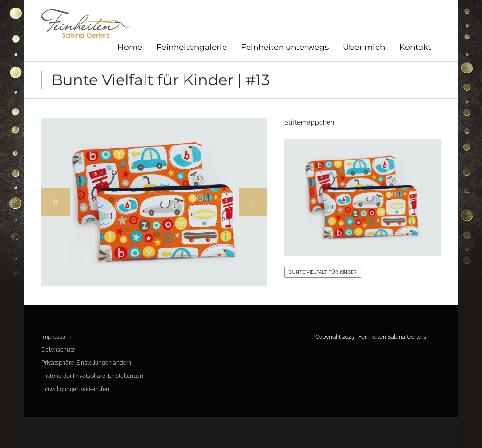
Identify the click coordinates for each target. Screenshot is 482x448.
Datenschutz (58, 350)
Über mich (364, 47)
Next (253, 202)
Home (130, 47)
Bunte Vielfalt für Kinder (323, 272)
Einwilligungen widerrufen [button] (75, 389)
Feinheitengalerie (192, 47)
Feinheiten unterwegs (285, 47)
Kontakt (415, 47)
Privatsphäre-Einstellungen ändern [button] (86, 363)
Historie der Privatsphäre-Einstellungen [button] (92, 376)
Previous (56, 202)
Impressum (56, 337)
